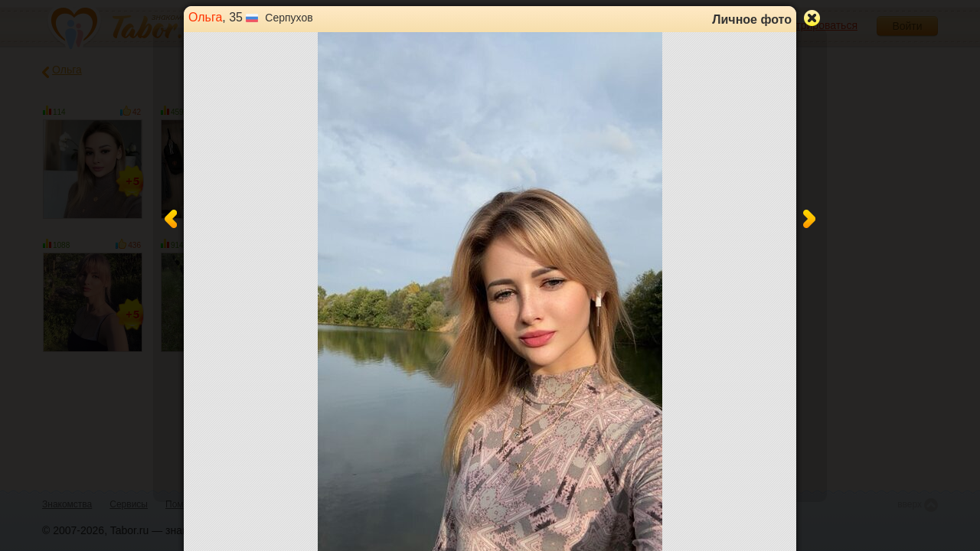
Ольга (205, 17)
